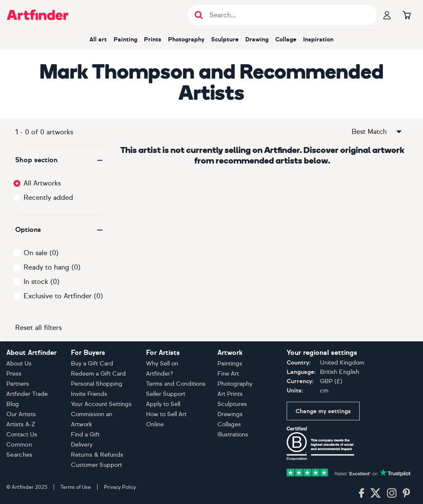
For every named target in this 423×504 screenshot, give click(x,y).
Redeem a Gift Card (98, 374)
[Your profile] (387, 15)
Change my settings (323, 411)
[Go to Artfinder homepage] (38, 15)
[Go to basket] (407, 15)
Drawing (257, 40)
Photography (186, 40)
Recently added (48, 198)
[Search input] (287, 15)
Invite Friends (89, 394)
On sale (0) (41, 253)
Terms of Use (76, 487)
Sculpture (225, 40)
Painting (125, 40)
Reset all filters (38, 328)
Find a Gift (85, 435)
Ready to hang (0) (52, 267)
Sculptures (232, 404)
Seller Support (166, 394)
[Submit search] (199, 15)
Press (14, 374)
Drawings (230, 414)
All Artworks (42, 183)
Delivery (82, 445)
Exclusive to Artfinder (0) (63, 296)
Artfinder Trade (27, 394)
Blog (13, 404)
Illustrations (233, 435)
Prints (153, 40)
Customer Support (96, 465)
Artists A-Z (21, 424)
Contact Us (22, 435)
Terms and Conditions (176, 384)
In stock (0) (42, 282)
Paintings (230, 364)
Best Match (377, 132)
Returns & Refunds (97, 455)
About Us (19, 364)
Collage (286, 40)
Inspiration (318, 40)
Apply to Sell (163, 404)
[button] (60, 160)
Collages (229, 424)
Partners (18, 384)
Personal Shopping (97, 384)
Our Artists (21, 414)
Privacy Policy (120, 487)
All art (98, 40)
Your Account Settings (101, 404)
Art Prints (230, 394)
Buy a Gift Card (92, 364)
